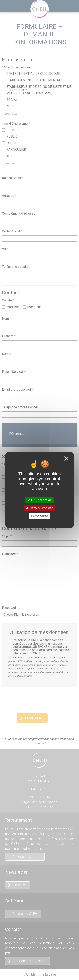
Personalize (40, 516)
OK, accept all (39, 500)
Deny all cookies (40, 508)
